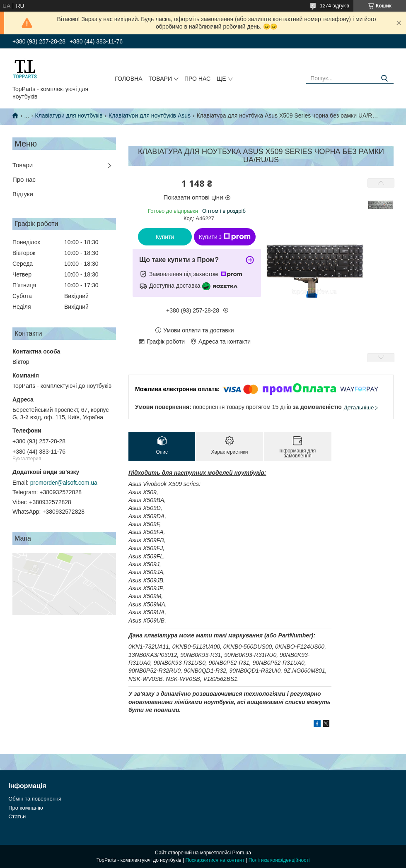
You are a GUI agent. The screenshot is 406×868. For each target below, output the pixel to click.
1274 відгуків (335, 6)
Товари (160, 79)
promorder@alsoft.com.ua (64, 483)
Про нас (197, 79)
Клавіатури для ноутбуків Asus (150, 115)
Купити (165, 237)
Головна (128, 79)
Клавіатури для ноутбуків (69, 115)
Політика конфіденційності (279, 860)
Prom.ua (242, 853)
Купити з (225, 237)
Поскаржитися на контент (215, 860)
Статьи (17, 816)
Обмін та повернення (35, 799)
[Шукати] (384, 78)
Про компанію (26, 808)
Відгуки (23, 194)
